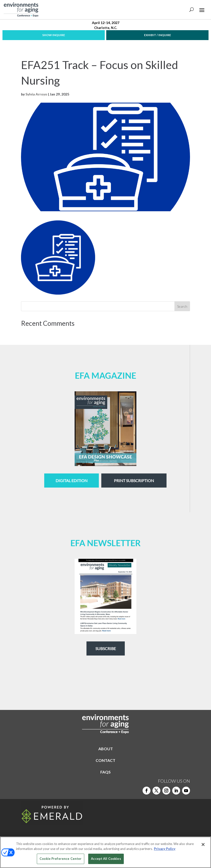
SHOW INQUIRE (54, 35)
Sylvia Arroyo (36, 94)
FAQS (105, 772)
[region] (105, 852)
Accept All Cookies (106, 859)
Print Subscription (134, 481)
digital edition (72, 481)
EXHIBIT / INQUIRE (158, 35)
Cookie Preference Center (61, 859)
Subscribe (106, 648)
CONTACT (105, 760)
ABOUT (106, 749)
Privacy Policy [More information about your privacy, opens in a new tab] (165, 849)
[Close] (203, 845)
